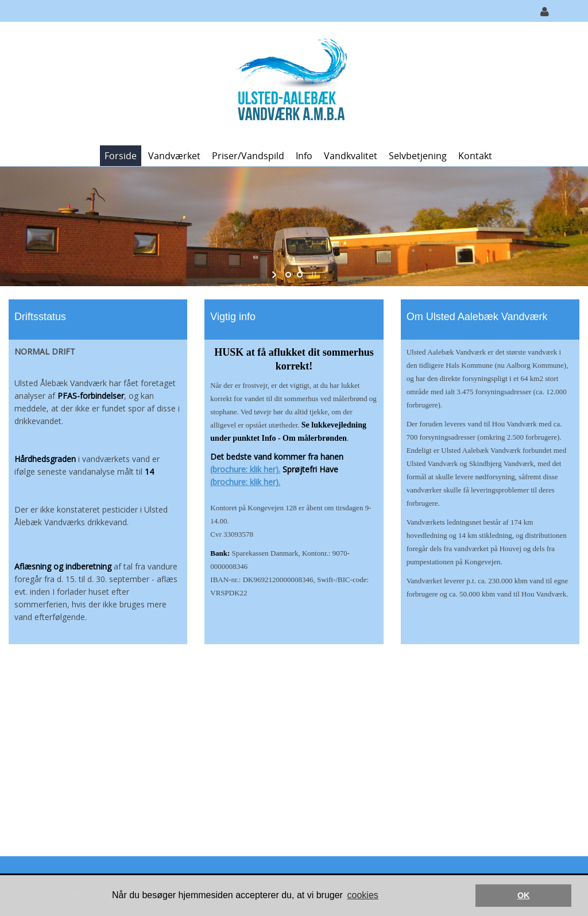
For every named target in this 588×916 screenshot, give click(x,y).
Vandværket (174, 156)
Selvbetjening (418, 156)
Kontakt (475, 156)
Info (304, 156)
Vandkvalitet (351, 156)
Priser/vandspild (248, 156)
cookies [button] (363, 895)
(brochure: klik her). (245, 469)
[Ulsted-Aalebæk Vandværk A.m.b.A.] (290, 82)
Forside (121, 156)
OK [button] (524, 895)
